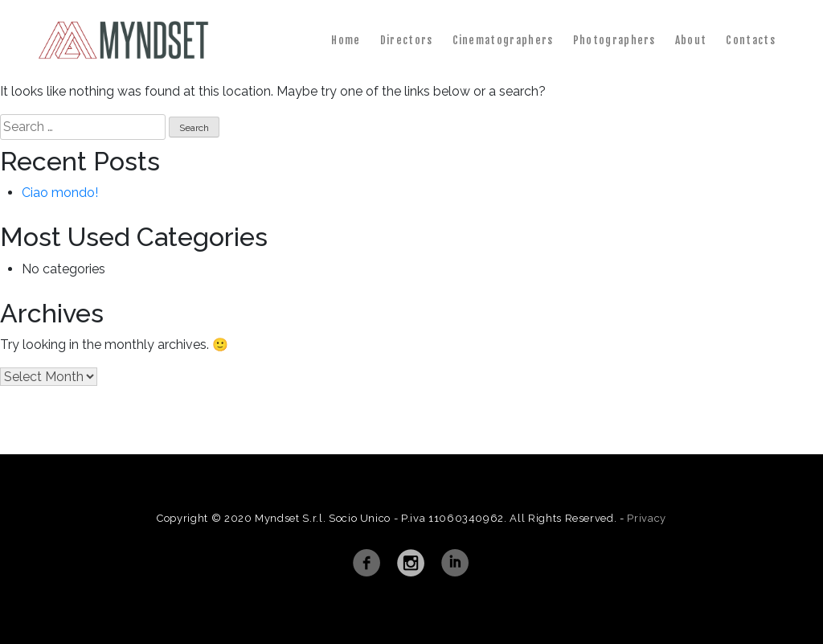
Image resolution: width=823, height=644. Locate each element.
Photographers (614, 40)
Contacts (751, 40)
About (691, 40)
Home (346, 40)
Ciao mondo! (60, 193)
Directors (407, 40)
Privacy (647, 518)
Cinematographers (503, 40)
